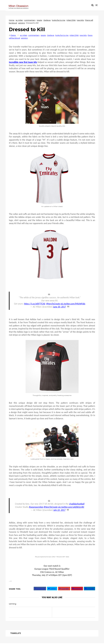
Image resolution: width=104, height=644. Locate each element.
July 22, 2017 (59, 510)
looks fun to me (59, 20)
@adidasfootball (77, 504)
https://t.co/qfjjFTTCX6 (35, 304)
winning (22, 23)
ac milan (19, 20)
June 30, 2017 (59, 307)
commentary (30, 20)
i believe (47, 20)
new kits (80, 20)
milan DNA (71, 20)
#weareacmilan (36, 507)
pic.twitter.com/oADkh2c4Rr (71, 507)
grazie (39, 20)
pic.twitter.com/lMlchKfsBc (73, 304)
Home (12, 20)
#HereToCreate (53, 304)
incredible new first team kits (23, 62)
